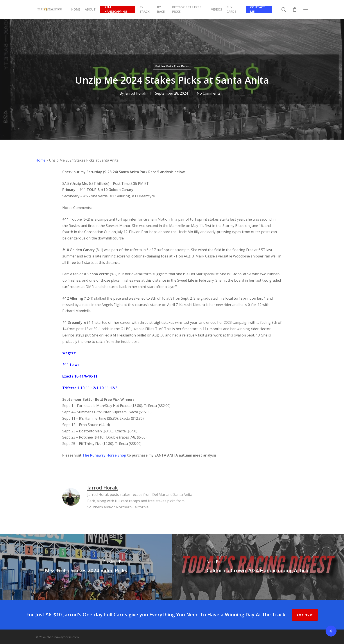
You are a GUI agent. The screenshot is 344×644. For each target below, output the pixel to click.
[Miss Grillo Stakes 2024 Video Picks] (86, 567)
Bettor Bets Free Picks (172, 66)
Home (40, 160)
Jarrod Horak (135, 93)
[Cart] (295, 9)
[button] (306, 10)
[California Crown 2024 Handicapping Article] (258, 567)
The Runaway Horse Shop (104, 455)
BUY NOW (305, 615)
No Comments (208, 93)
